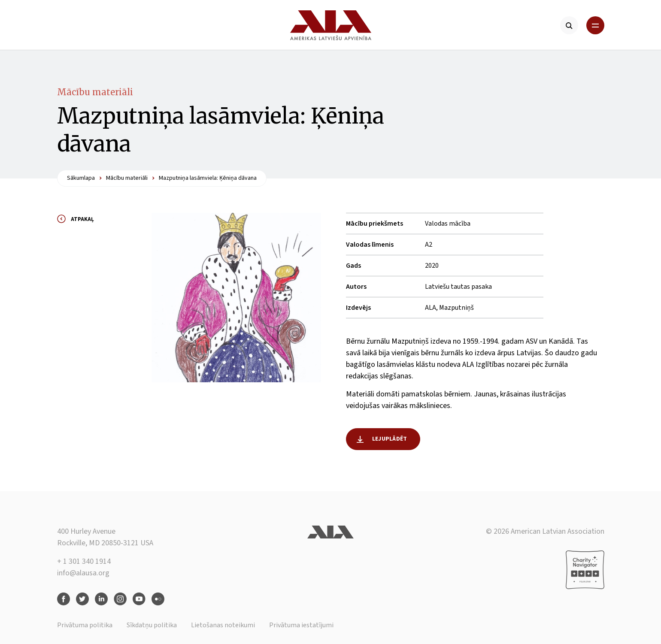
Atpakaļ (82, 219)
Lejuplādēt (390, 439)
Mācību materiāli (95, 92)
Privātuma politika (85, 625)
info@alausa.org (83, 573)
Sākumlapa (81, 178)
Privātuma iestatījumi (301, 625)
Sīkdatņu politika (152, 625)
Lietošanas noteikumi (223, 625)
